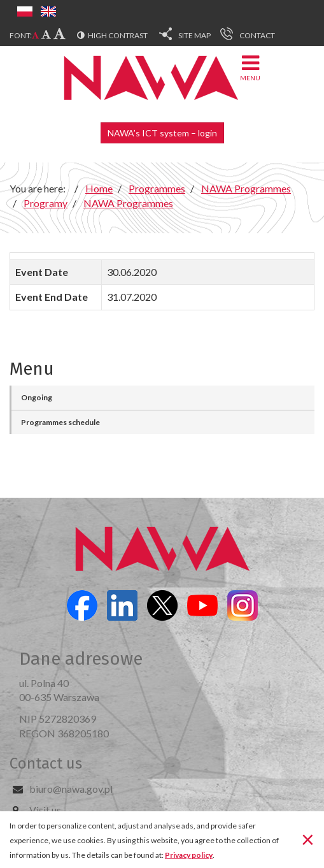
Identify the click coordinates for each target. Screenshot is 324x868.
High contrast (118, 35)
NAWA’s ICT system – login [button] (162, 133)
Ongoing (37, 397)
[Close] (308, 839)
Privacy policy (189, 855)
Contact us (46, 763)
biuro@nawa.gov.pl (71, 789)
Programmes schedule (60, 422)
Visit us (45, 810)
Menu (250, 67)
